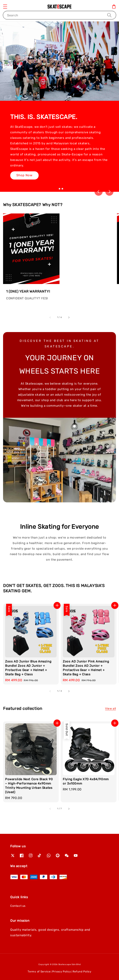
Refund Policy (82, 972)
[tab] (57, 189)
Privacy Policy (62, 972)
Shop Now (24, 176)
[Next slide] (109, 192)
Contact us (18, 906)
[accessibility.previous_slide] (50, 317)
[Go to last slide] (99, 192)
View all (111, 709)
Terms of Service (39, 972)
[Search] (109, 15)
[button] (5, 7)
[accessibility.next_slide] (69, 317)
